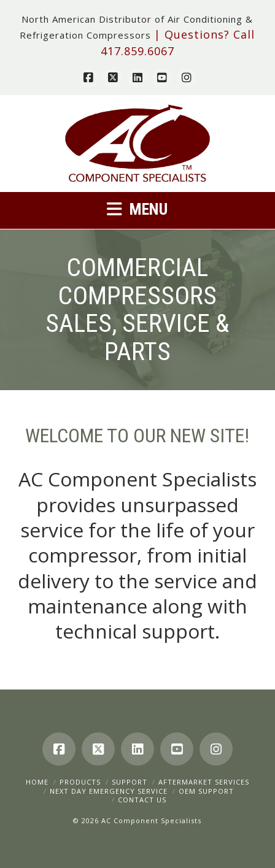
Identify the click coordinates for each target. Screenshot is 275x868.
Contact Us (142, 800)
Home (37, 782)
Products (80, 782)
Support (130, 782)
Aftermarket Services (204, 782)
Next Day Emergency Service (109, 791)
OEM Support (206, 791)
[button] (137, 209)
